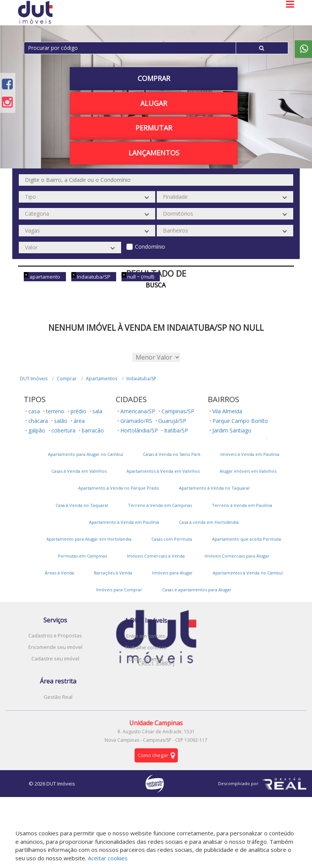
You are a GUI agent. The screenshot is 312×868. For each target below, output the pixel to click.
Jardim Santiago (232, 430)
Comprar (154, 78)
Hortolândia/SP (139, 430)
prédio (78, 411)
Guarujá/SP (172, 421)
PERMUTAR (154, 128)
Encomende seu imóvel (55, 647)
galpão (37, 430)
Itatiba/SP (176, 430)
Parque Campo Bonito (240, 421)
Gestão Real (58, 697)
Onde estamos (146, 659)
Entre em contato (146, 636)
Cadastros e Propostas (55, 635)
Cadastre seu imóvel (55, 658)
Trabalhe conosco (146, 647)
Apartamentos (102, 379)
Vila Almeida (227, 411)
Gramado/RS (136, 421)
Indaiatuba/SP (141, 379)
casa (34, 411)
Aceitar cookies (108, 858)
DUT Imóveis (34, 379)
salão (61, 421)
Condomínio (150, 247)
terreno (55, 411)
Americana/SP (138, 411)
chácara (38, 421)
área (79, 421)
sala (97, 411)
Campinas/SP (178, 411)
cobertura (63, 430)
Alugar (154, 103)
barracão (93, 430)
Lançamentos (154, 153)
